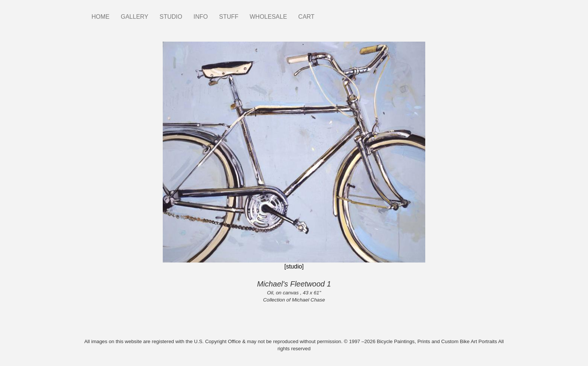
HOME (100, 17)
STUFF (229, 17)
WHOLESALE (268, 17)
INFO (201, 17)
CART (306, 17)
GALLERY (135, 17)
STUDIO (171, 17)
